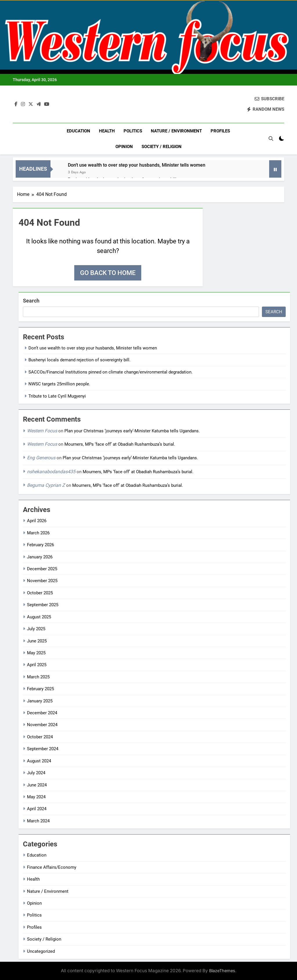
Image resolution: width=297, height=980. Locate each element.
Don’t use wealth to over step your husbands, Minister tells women (137, 165)
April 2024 (37, 809)
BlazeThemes (222, 971)
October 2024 (40, 737)
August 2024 (39, 761)
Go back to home (108, 273)
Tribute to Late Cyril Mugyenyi (57, 396)
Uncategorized (41, 951)
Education (78, 131)
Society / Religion (162, 147)
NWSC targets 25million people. (59, 384)
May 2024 (36, 797)
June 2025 (37, 641)
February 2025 (40, 689)
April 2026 (37, 521)
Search (31, 301)
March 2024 (38, 821)
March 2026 (38, 533)
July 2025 (36, 629)
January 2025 (40, 701)
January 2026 (40, 557)
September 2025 (43, 605)
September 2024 (43, 749)
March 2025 (38, 677)
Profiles (220, 131)
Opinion (124, 147)
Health (107, 131)
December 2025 (42, 569)
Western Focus (42, 431)
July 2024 (36, 773)
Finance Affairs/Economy (52, 867)
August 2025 (39, 617)
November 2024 (42, 725)
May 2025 (36, 653)
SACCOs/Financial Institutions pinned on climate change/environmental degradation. (111, 372)
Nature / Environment (176, 131)
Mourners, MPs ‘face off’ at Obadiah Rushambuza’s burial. (121, 444)
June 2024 (37, 785)
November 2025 (42, 581)
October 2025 (40, 593)
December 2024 (42, 713)
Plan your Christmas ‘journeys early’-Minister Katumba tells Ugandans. (132, 431)
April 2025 (37, 665)
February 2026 (40, 545)
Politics (133, 131)
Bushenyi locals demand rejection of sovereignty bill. (79, 360)
